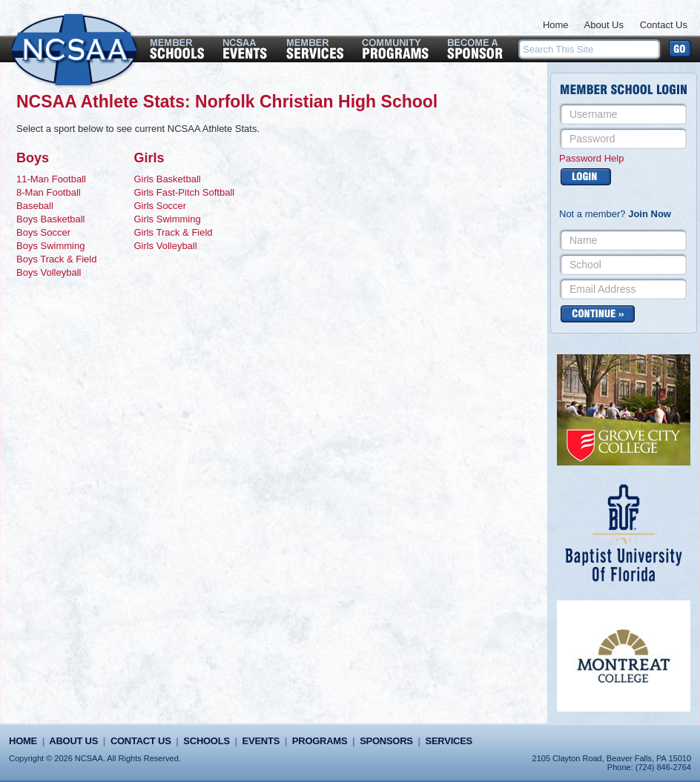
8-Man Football (49, 192)
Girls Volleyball (165, 246)
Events (261, 741)
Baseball (35, 206)
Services (449, 741)
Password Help (591, 158)
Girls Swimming (167, 219)
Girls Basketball (167, 179)
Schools (206, 741)
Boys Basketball (51, 219)
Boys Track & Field (56, 259)
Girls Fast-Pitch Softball (184, 192)
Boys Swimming (50, 246)
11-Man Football (51, 179)
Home (556, 25)
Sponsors (386, 741)
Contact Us (664, 25)
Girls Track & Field (173, 232)
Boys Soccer (43, 232)
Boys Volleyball (49, 272)
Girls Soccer (160, 206)
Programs (320, 741)
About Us (604, 25)
